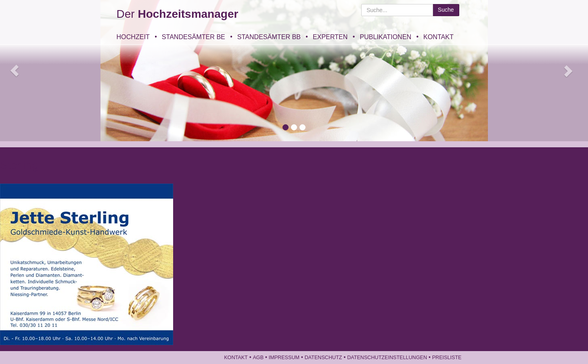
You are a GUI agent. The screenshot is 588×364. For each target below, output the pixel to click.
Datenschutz (323, 358)
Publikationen (385, 37)
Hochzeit (133, 37)
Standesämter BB (269, 37)
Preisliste (447, 358)
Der (178, 14)
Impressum (284, 358)
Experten (330, 37)
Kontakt (438, 37)
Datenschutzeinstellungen (387, 358)
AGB (258, 358)
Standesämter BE (194, 37)
